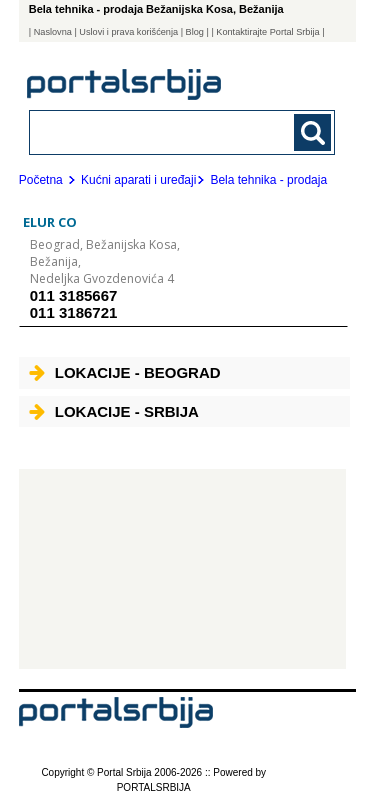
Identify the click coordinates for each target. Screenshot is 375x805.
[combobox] (153, 131)
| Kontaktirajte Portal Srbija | (267, 32)
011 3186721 (74, 312)
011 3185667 (74, 295)
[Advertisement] (182, 569)
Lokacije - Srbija (114, 411)
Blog (195, 32)
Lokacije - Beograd (125, 372)
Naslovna (53, 32)
